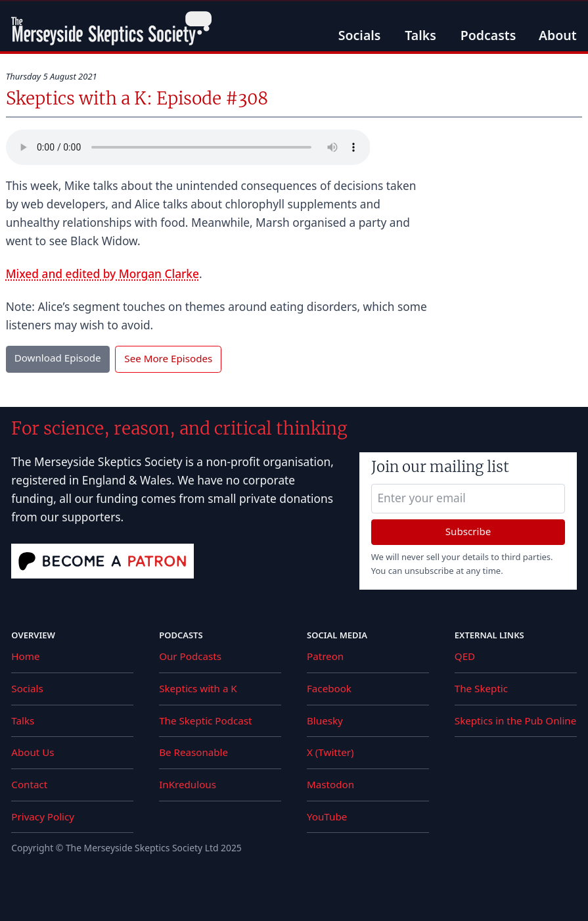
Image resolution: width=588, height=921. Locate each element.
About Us (33, 752)
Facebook (329, 688)
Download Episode (58, 358)
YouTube (327, 816)
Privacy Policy (43, 816)
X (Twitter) (330, 752)
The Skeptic (481, 688)
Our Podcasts (190, 656)
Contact (29, 784)
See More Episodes (168, 358)
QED (465, 656)
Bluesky (325, 720)
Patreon (325, 656)
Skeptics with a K (198, 688)
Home (25, 656)
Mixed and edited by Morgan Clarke (102, 273)
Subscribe (468, 531)
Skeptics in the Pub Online (515, 720)
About (558, 35)
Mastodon (330, 784)
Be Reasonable (193, 752)
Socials (360, 35)
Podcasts (488, 35)
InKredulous (188, 784)
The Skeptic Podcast (205, 720)
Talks (420, 35)
